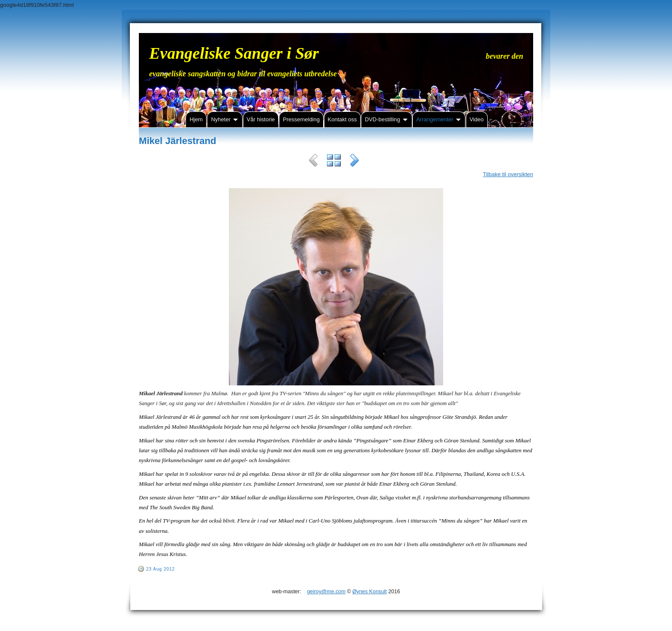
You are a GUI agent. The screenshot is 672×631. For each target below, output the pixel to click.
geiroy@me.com (326, 592)
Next (354, 162)
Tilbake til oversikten (508, 174)
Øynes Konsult (369, 592)
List (334, 162)
